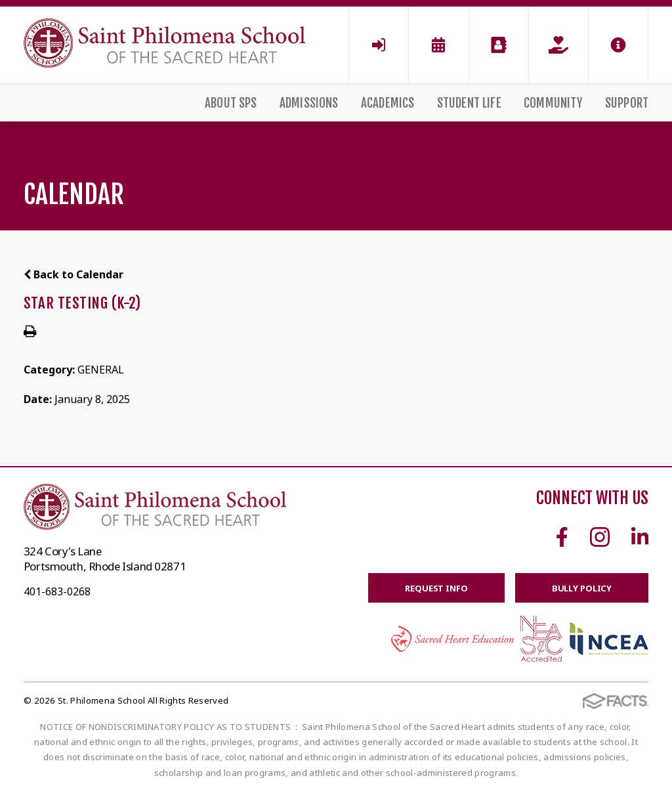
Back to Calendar (73, 274)
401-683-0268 (57, 591)
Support (627, 103)
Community (553, 103)
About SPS (231, 103)
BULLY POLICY (582, 588)
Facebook (562, 537)
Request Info (436, 588)
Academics (388, 103)
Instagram (600, 537)
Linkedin (640, 537)
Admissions (309, 103)
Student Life (469, 103)
